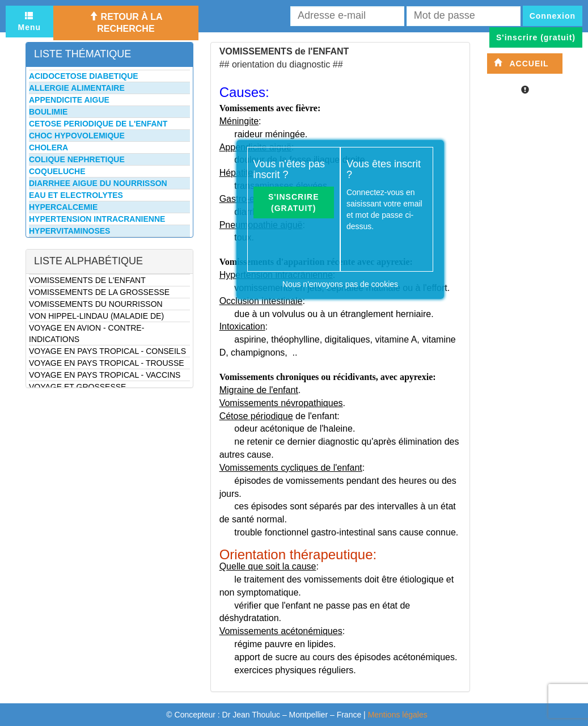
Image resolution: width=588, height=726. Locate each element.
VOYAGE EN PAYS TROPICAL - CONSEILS (107, 351)
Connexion (553, 16)
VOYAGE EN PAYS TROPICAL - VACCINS (105, 375)
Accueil (521, 63)
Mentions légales (398, 715)
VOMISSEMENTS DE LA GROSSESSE (99, 292)
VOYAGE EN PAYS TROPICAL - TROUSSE (107, 363)
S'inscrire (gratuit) (294, 202)
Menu (30, 22)
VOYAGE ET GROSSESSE (77, 387)
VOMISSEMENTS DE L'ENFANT (87, 280)
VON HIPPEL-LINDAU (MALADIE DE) (96, 316)
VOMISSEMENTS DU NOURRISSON (96, 304)
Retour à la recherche (126, 23)
